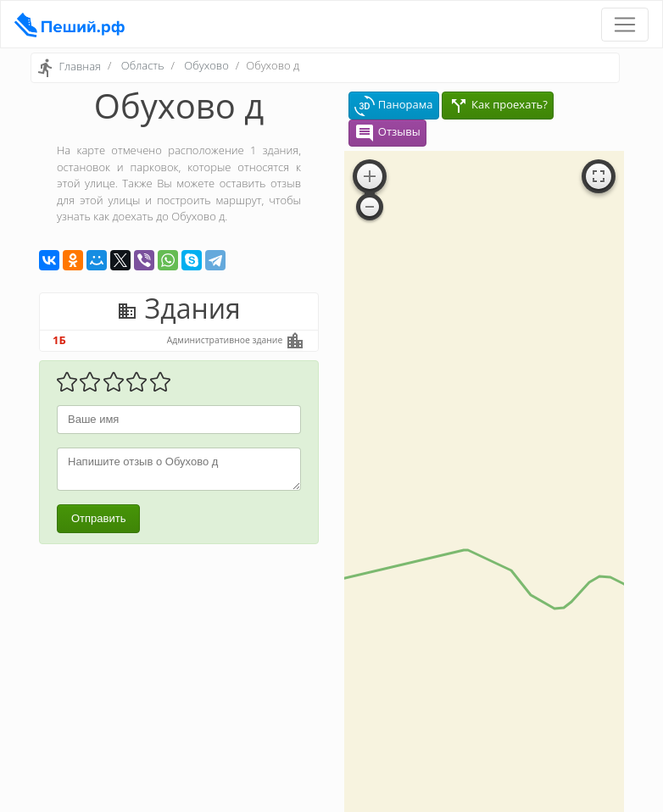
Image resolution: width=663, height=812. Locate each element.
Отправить (98, 518)
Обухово (206, 65)
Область (143, 65)
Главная (80, 67)
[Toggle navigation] (625, 25)
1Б (59, 340)
